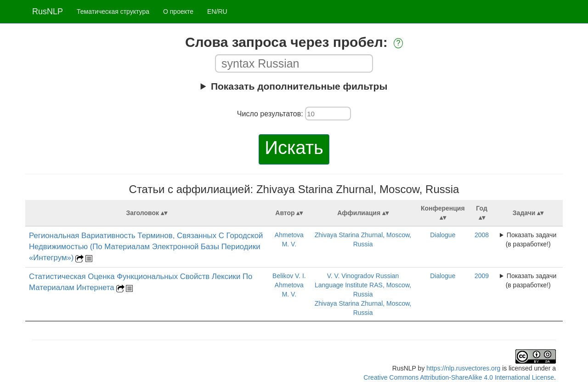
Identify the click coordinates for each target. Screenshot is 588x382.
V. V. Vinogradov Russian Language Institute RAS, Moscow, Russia (363, 285)
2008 (482, 235)
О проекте (178, 11)
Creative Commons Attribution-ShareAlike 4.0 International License (459, 377)
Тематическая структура (113, 11)
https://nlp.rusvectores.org (463, 368)
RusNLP (48, 11)
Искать (294, 148)
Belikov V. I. (289, 276)
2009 (482, 276)
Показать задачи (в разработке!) (531, 239)
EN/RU (217, 11)
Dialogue (443, 235)
